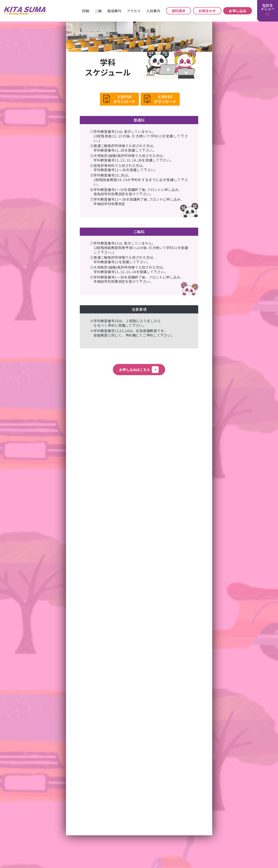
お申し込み (238, 11)
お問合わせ (207, 11)
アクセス (134, 11)
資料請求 (179, 11)
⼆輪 (98, 11)
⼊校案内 (153, 11)
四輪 (86, 11)
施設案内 (114, 11)
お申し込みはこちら (139, 370)
